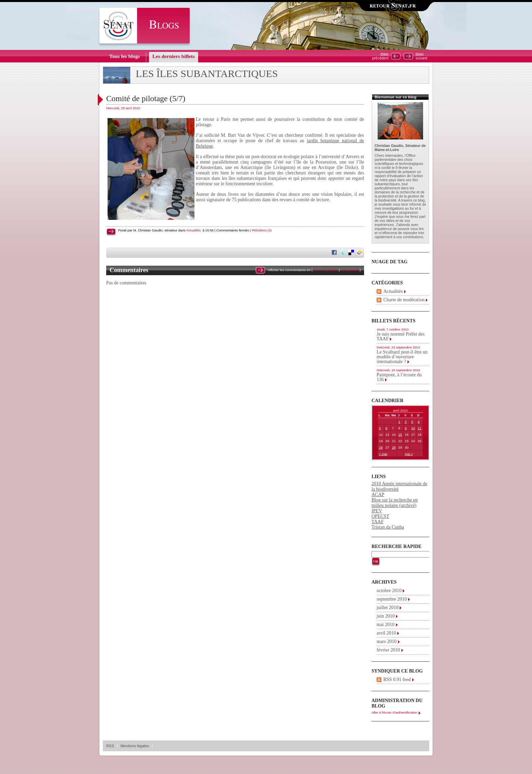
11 (420, 428)
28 (394, 447)
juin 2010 (386, 616)
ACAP (378, 495)
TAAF (377, 522)
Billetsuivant (421, 56)
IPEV (377, 511)
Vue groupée (350, 270)
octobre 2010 (389, 591)
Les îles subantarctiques (207, 74)
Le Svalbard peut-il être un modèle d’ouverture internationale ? (402, 357)
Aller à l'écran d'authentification (394, 712)
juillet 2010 (387, 608)
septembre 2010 (392, 599)
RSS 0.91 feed (397, 679)
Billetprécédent (380, 56)
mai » (409, 454)
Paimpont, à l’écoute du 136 (399, 377)
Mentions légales (135, 746)
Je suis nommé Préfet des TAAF (401, 336)
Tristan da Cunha (388, 527)
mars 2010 (387, 641)
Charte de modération (404, 300)
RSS (110, 746)
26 (381, 447)
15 (400, 435)
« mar (383, 454)
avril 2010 (386, 633)
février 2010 (388, 650)
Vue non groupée (325, 270)
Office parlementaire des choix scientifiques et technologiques (399, 159)
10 (413, 428)
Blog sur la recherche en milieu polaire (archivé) (395, 503)
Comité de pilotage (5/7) (146, 98)
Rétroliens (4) (262, 230)
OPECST (380, 516)
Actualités (193, 230)
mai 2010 (386, 625)
